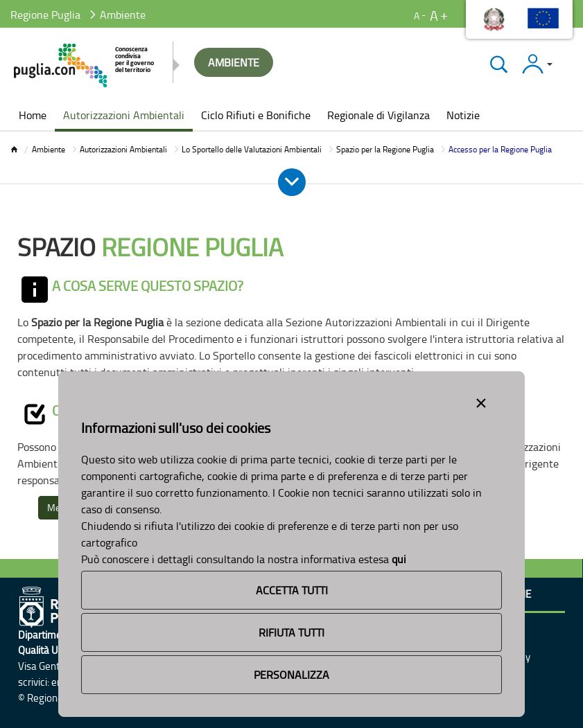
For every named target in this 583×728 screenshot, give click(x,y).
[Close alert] (481, 400)
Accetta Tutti (292, 590)
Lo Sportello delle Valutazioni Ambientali (252, 149)
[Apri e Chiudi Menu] (292, 182)
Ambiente (49, 149)
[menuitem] (33, 116)
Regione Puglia (45, 15)
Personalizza (291, 675)
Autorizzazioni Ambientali (123, 149)
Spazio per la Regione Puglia (385, 149)
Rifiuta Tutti (291, 632)
